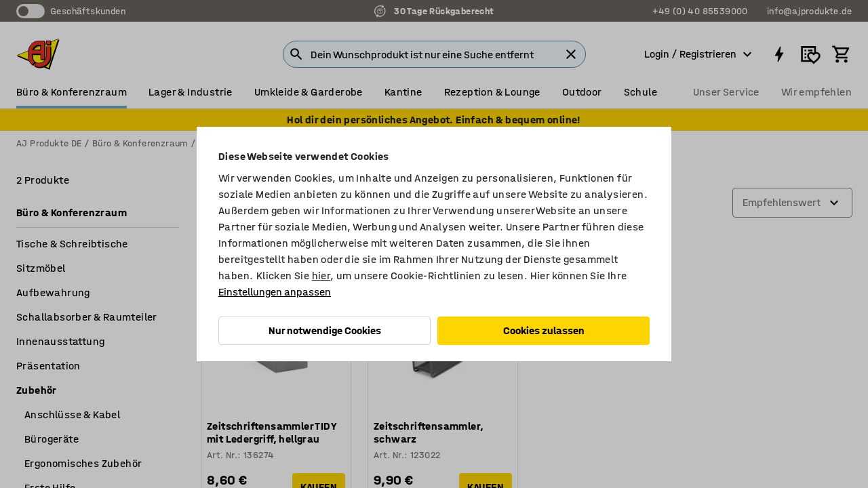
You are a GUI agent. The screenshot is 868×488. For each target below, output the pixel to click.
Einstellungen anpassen (275, 292)
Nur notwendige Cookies (325, 330)
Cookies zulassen (544, 330)
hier (321, 276)
